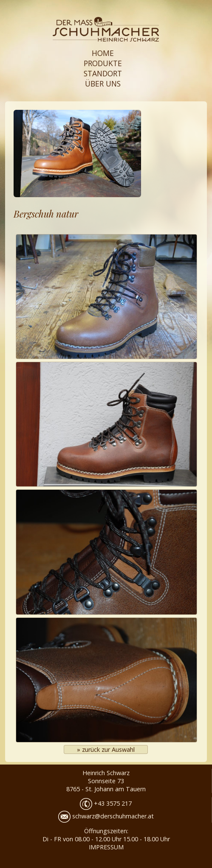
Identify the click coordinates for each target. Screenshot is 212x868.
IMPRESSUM (106, 847)
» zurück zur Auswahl (106, 749)
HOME (103, 53)
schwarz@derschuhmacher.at (106, 816)
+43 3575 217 (106, 803)
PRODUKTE (103, 63)
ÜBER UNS (103, 84)
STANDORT (103, 73)
